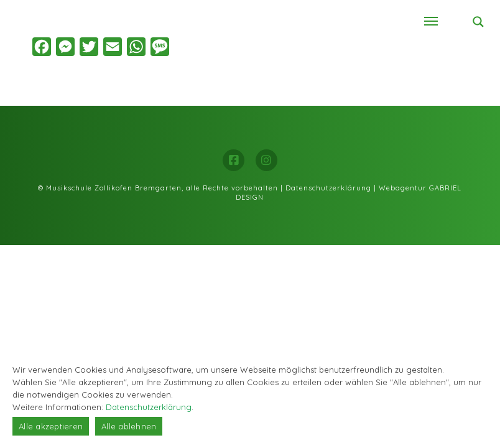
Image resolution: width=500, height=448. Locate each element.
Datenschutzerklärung (328, 188)
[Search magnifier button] (478, 22)
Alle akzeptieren (51, 426)
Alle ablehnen (129, 426)
